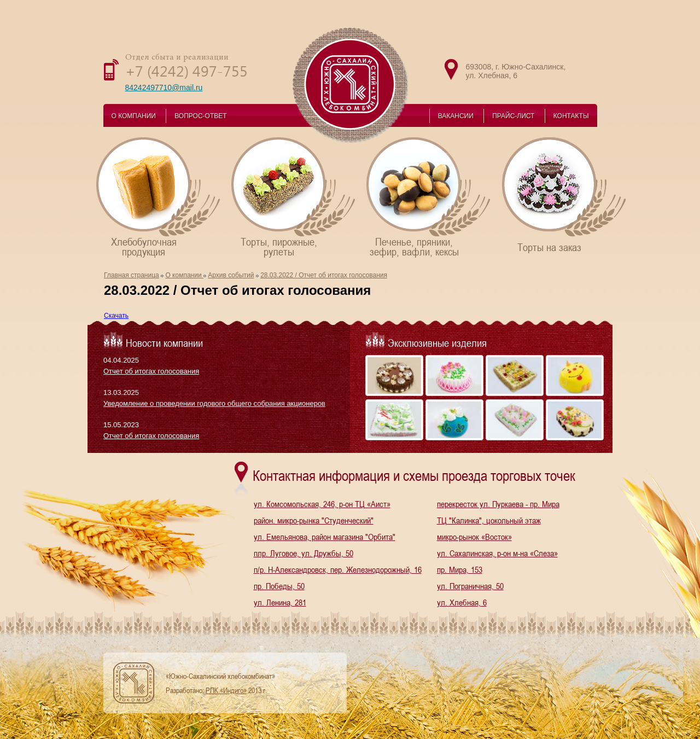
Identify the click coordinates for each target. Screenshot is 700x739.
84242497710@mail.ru (164, 88)
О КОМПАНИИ (134, 116)
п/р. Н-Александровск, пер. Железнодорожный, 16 (338, 569)
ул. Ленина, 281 (280, 602)
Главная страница (132, 275)
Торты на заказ (565, 194)
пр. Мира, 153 (460, 569)
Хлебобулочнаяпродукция (159, 197)
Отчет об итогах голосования (151, 371)
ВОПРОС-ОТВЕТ (200, 116)
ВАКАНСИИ (456, 116)
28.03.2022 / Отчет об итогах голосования (324, 275)
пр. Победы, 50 (279, 586)
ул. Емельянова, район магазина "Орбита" (325, 537)
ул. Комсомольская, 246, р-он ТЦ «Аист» (322, 504)
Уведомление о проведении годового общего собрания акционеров (214, 403)
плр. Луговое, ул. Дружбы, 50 (304, 553)
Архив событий (231, 275)
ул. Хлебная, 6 (462, 602)
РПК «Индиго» (226, 690)
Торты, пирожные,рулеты (294, 197)
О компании (184, 275)
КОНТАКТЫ (571, 116)
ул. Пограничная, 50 (470, 586)
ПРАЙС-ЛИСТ (513, 116)
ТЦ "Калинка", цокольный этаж (489, 520)
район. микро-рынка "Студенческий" (314, 520)
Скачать (116, 316)
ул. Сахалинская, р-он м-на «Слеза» (497, 553)
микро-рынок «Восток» (474, 537)
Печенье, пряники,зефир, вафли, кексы (429, 197)
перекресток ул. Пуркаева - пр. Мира (498, 504)
